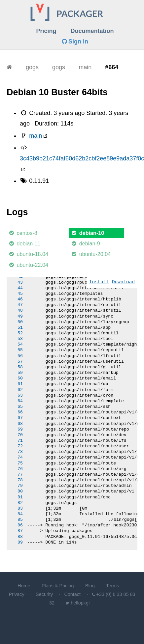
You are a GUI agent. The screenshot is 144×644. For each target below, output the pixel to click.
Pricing (46, 31)
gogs (32, 67)
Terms (112, 586)
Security (44, 594)
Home (24, 586)
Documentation (92, 31)
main (85, 67)
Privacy (17, 594)
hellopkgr (80, 603)
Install (99, 282)
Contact (72, 594)
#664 (112, 67)
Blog (90, 586)
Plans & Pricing (58, 586)
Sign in (75, 42)
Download (123, 282)
